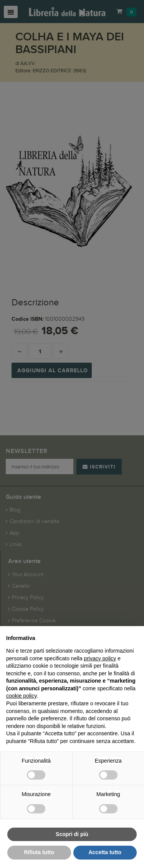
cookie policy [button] (21, 696)
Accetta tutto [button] (105, 852)
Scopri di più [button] (72, 834)
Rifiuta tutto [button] (39, 852)
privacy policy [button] (100, 658)
